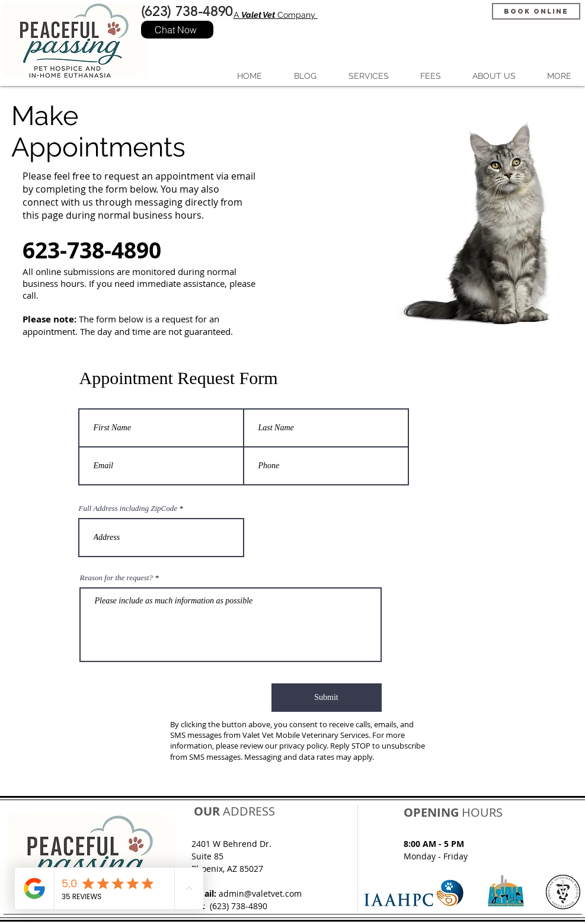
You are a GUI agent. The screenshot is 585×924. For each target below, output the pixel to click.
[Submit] (327, 698)
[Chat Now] (177, 30)
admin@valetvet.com (260, 893)
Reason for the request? (116, 578)
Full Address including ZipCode (128, 508)
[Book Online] (536, 11)
